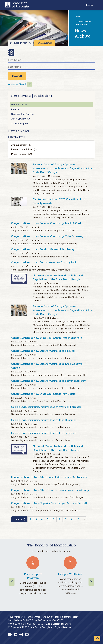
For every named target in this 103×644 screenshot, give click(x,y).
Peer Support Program (33, 576)
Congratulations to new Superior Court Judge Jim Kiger (43, 351)
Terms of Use (33, 617)
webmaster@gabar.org (58, 624)
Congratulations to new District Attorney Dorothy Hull (44, 262)
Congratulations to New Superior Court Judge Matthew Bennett (49, 503)
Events (15, 109)
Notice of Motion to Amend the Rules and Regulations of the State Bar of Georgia (58, 277)
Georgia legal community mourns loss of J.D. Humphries (44, 433)
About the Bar (51, 617)
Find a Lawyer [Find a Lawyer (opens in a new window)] (45, 43)
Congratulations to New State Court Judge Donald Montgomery (49, 477)
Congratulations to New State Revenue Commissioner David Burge (50, 490)
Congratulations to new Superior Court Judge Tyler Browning (47, 236)
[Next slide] (91, 582)
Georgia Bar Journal (23, 114)
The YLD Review (20, 119)
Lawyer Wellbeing (70, 574)
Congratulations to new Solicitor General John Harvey (43, 249)
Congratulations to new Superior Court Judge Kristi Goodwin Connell (47, 366)
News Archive (19, 104)
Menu (92, 5)
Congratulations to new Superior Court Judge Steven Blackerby (48, 381)
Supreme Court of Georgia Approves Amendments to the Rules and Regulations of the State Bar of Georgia (62, 168)
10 (78, 519)
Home (78, 16)
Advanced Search (20, 84)
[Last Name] (51, 67)
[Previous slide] (12, 582)
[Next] (84, 519)
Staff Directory (70, 617)
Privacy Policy (15, 617)
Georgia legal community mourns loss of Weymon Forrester (46, 407)
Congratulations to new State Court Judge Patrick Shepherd (47, 338)
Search (17, 76)
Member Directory (21, 43)
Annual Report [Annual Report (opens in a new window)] (20, 123)
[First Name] (51, 60)
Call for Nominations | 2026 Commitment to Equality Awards (59, 201)
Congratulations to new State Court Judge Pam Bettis (43, 394)
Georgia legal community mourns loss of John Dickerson (44, 420)
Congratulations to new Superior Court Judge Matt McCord (46, 223)
